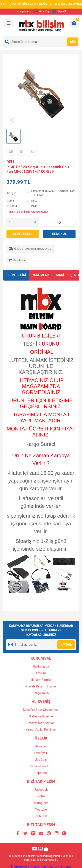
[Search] (41, 42)
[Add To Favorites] (59, 222)
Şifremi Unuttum (41, 766)
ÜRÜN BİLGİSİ (16, 275)
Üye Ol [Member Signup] (59, 11)
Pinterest (41, 816)
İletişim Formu (41, 680)
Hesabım (41, 746)
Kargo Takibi (41, 693)
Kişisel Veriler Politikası (41, 730)
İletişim (41, 673)
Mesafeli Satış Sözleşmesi (41, 710)
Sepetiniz (41, 773)
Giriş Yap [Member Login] (42, 11)
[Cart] (74, 23)
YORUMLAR (41, 275)
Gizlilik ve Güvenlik (41, 716)
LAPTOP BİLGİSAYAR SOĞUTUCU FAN (53, 191)
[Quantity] (23, 222)
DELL (11, 162)
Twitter (41, 796)
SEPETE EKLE (23, 234)
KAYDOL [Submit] (66, 645)
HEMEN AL (59, 234)
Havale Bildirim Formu (41, 686)
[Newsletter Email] (41, 645)
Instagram (41, 803)
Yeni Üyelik (41, 753)
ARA (73, 42)
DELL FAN (38, 195)
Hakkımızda (41, 666)
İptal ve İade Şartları (41, 723)
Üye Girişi (41, 760)
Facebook (41, 790)
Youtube (41, 810)
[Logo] (41, 25)
